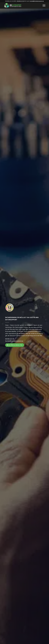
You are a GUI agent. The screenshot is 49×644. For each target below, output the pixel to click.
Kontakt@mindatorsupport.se (14, 341)
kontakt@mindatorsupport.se (37, 1)
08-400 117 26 (20, 1)
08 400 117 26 (10, 339)
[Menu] (43, 5)
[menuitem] (43, 5)
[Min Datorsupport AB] (20, 5)
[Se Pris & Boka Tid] (15, 345)
